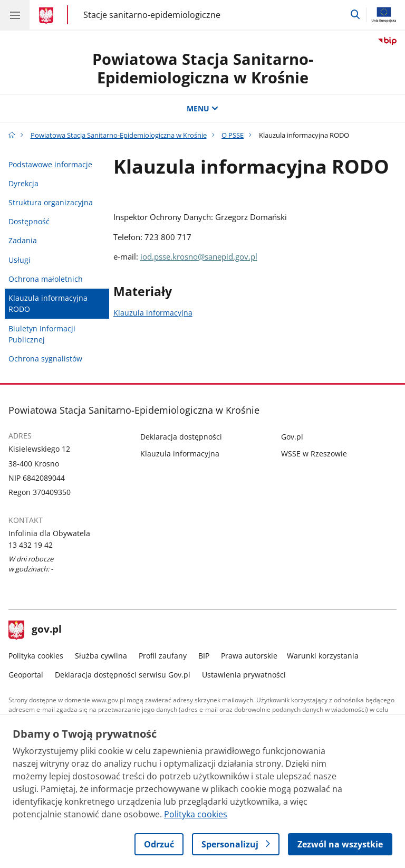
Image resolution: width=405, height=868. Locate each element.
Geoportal (26, 675)
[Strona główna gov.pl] (48, 16)
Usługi (20, 260)
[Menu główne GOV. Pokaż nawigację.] (15, 15)
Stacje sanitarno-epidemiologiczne (152, 15)
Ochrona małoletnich (46, 279)
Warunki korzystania (323, 656)
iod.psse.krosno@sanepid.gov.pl (199, 256)
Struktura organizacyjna (51, 202)
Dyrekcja (23, 183)
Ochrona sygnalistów (45, 359)
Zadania (23, 240)
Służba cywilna (101, 656)
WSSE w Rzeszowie (314, 454)
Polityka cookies (36, 656)
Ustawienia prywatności (244, 675)
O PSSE (233, 135)
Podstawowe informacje (50, 164)
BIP (204, 656)
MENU (202, 108)
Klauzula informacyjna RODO (48, 304)
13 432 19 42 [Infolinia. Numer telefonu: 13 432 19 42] (31, 545)
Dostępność (29, 221)
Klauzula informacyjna (153, 313)
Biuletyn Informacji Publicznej (42, 334)
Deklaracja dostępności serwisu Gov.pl (123, 675)
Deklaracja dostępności (181, 437)
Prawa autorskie (249, 656)
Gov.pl (292, 437)
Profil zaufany (163, 656)
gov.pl (35, 630)
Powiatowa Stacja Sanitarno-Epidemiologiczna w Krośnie (203, 68)
